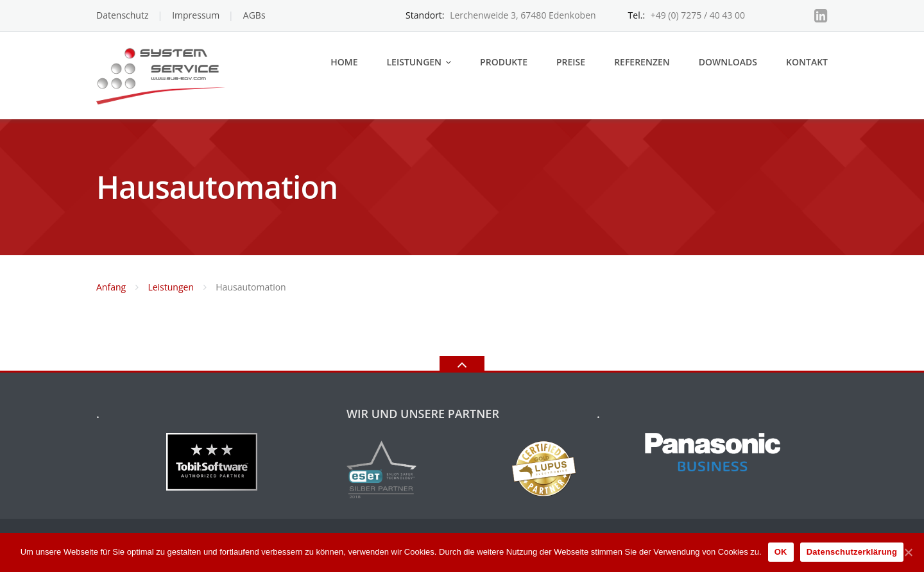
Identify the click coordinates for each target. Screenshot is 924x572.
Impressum (196, 15)
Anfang (111, 287)
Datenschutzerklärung (852, 552)
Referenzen (642, 62)
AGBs (254, 15)
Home (344, 62)
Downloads (728, 62)
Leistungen (414, 62)
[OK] (908, 552)
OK (781, 552)
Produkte (504, 62)
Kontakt (807, 62)
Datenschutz (122, 15)
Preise (571, 62)
